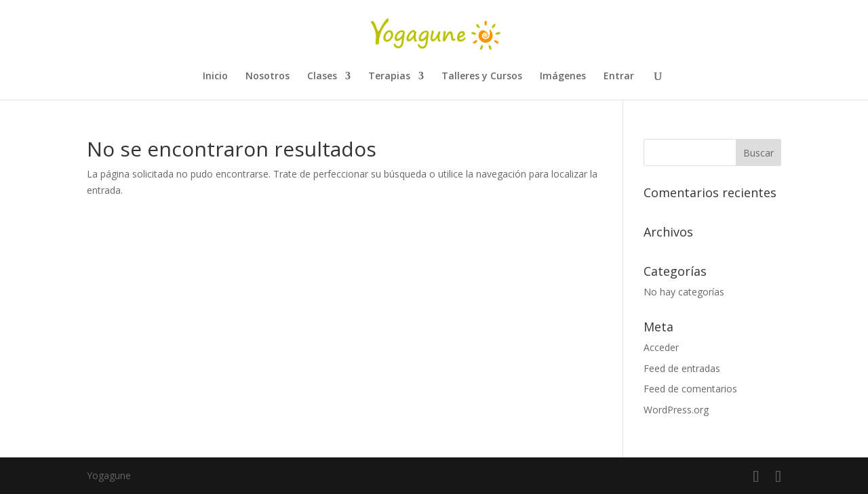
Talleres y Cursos (482, 77)
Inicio (215, 77)
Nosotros (268, 77)
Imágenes (563, 77)
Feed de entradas (682, 368)
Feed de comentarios (690, 389)
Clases (322, 77)
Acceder (661, 347)
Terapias (389, 77)
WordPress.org (676, 410)
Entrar (619, 77)
